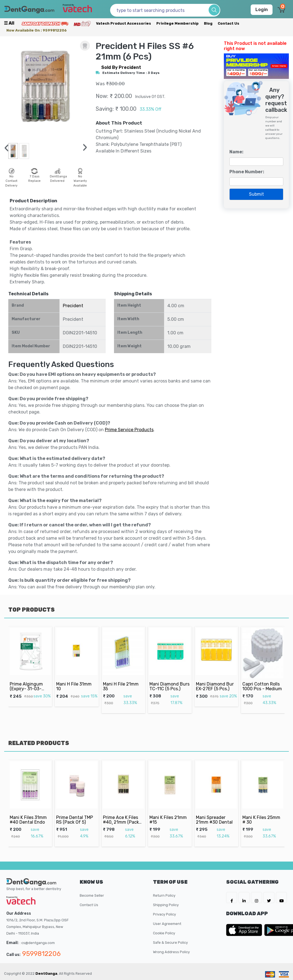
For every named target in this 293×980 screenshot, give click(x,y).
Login (262, 10)
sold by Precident (121, 67)
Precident (73, 306)
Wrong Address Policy (171, 952)
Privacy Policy (164, 914)
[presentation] (7, 148)
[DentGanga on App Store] (245, 930)
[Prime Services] (45, 23)
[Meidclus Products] (82, 23)
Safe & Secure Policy (170, 942)
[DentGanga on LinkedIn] (244, 898)
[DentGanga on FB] (232, 898)
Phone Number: (247, 172)
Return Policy (164, 895)
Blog (208, 23)
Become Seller (92, 895)
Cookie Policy (164, 933)
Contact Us (229, 23)
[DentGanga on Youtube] (281, 898)
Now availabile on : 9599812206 (37, 30)
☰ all (9, 23)
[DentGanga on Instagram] (256, 898)
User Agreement (167, 924)
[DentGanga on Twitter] (269, 898)
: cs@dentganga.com (37, 943)
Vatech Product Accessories (124, 23)
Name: (236, 152)
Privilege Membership (177, 23)
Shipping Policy (166, 905)
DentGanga (46, 973)
